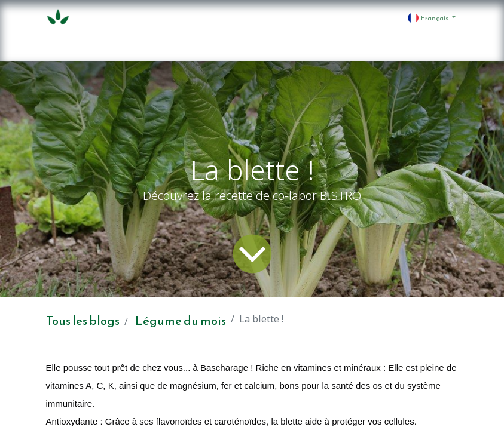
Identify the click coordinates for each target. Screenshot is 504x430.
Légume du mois (181, 321)
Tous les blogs (83, 321)
